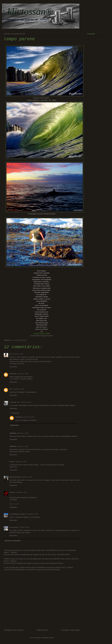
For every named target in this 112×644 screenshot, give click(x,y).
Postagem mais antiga (70, 630)
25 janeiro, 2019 (18, 354)
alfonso (12, 492)
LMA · (12, 504)
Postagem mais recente (14, 630)
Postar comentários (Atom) (45, 638)
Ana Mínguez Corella (17, 514)
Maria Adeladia (15, 477)
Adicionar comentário (13, 541)
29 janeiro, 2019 (21, 492)
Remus (12, 462)
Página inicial (42, 630)
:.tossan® (13, 402)
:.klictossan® (27, 12)
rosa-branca (14, 527)
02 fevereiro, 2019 (32, 514)
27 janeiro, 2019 (22, 446)
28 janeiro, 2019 (21, 462)
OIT (11, 389)
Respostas (16, 413)
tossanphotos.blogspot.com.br (42, 336)
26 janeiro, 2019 (18, 389)
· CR (17, 504)
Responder (13, 367)
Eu (11, 354)
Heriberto (13, 374)
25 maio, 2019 (24, 527)
